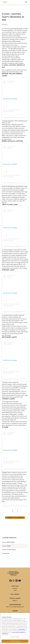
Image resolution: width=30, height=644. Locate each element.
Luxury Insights (7, 546)
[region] (15, 628)
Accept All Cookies (15, 641)
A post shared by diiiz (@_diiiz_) (11, 183)
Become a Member (15, 598)
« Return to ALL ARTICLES (15, 518)
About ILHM (15, 586)
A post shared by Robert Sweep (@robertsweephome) (16, 312)
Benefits (15, 601)
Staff (15, 590)
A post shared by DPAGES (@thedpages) (13, 246)
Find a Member (15, 594)
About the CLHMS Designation (15, 607)
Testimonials (6, 553)
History (15, 588)
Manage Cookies (15, 637)
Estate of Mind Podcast (9, 550)
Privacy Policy (22, 629)
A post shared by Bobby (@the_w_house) (13, 117)
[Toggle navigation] (26, 2)
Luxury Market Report (9, 542)
